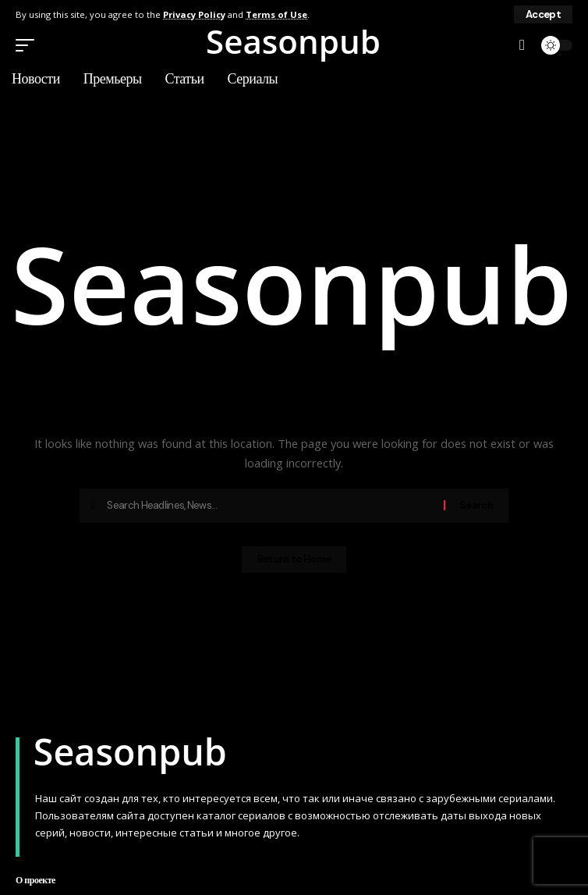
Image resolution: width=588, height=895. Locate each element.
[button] (543, 14)
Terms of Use (276, 14)
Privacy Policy (194, 14)
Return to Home (294, 559)
